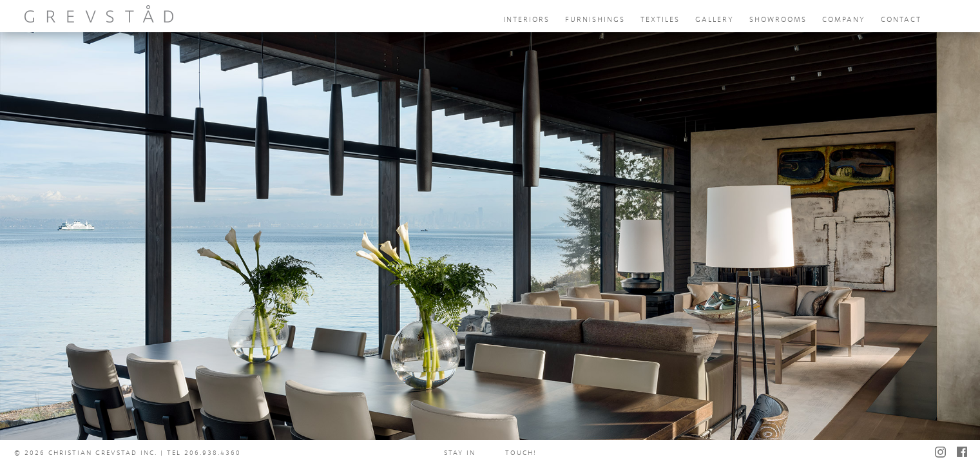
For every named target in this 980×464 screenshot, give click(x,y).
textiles (660, 20)
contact (901, 20)
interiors (526, 20)
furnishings (595, 20)
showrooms (778, 20)
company (844, 20)
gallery (715, 20)
